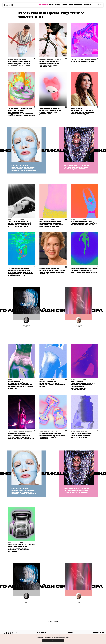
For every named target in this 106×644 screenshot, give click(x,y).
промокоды (55, 5)
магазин (79, 5)
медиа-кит (99, 633)
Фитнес (53, 58)
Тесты (9, 58)
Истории (22, 430)
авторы (70, 633)
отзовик (43, 5)
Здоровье (41, 58)
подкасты (68, 5)
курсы (88, 5)
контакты (42, 633)
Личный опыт (22, 107)
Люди (9, 107)
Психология (53, 107)
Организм (22, 220)
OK (53, 641)
